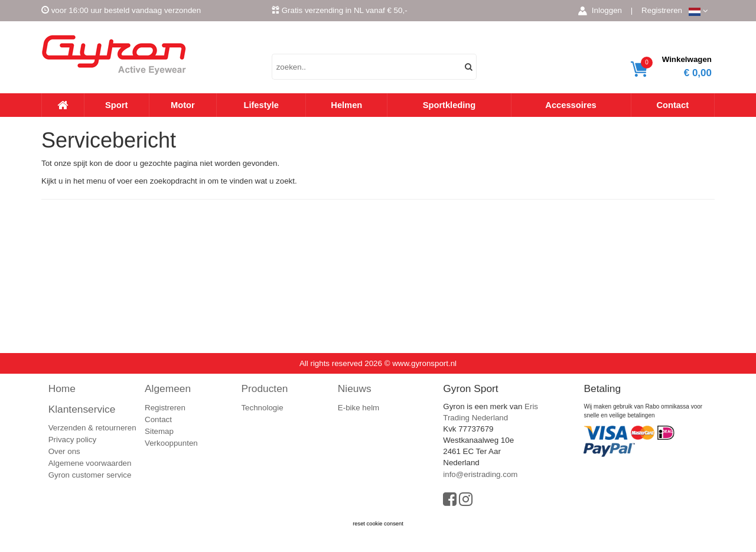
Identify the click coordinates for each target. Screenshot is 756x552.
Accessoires (571, 105)
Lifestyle (261, 105)
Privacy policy (72, 440)
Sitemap (159, 431)
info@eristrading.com (480, 474)
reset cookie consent (378, 524)
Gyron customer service (90, 475)
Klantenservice (82, 409)
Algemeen (168, 388)
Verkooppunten (171, 443)
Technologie (262, 408)
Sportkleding (449, 105)
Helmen (346, 105)
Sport (116, 105)
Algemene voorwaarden (90, 463)
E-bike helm (359, 408)
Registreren (662, 10)
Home (62, 388)
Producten (264, 388)
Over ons (64, 451)
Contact (672, 105)
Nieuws (355, 388)
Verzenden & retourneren (92, 428)
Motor (183, 105)
